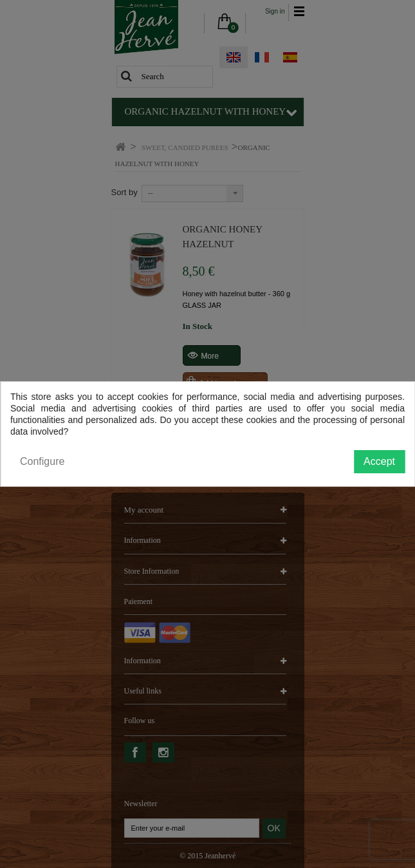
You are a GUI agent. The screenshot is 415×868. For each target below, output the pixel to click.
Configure (42, 461)
